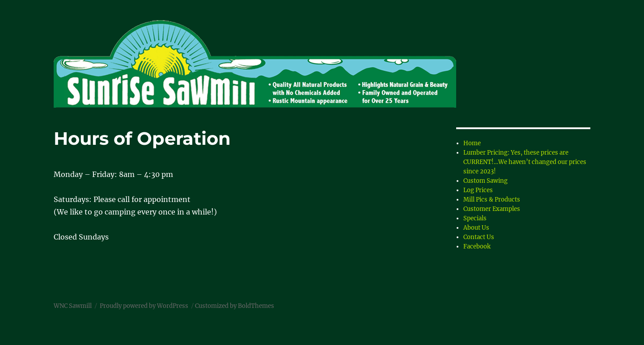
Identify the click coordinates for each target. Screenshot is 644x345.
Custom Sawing (485, 181)
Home (472, 143)
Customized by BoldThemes (235, 306)
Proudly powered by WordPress (144, 306)
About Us (476, 228)
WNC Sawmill (73, 306)
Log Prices (478, 190)
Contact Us (479, 237)
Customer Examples (492, 209)
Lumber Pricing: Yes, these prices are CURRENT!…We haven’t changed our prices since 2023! (525, 162)
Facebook (477, 246)
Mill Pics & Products (492, 200)
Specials (475, 218)
